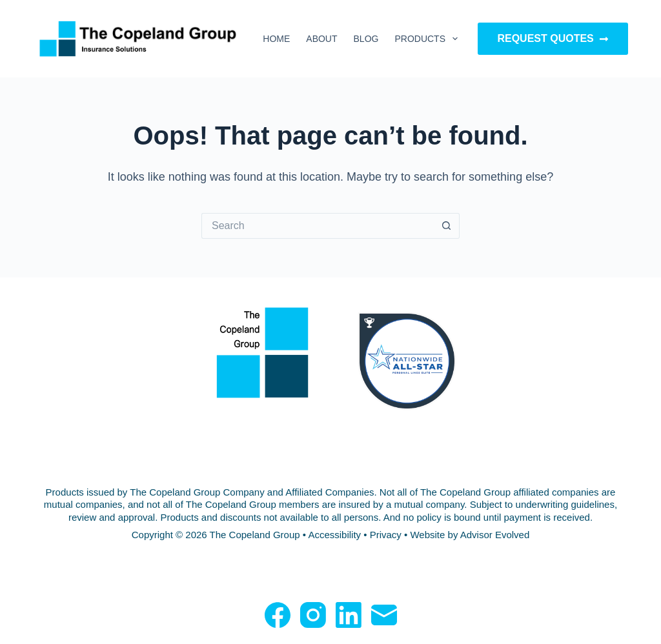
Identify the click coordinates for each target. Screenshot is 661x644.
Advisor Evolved (495, 535)
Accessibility (334, 535)
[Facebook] (278, 615)
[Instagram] (313, 615)
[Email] (384, 615)
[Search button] (447, 226)
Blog (366, 39)
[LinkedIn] (349, 615)
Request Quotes (553, 38)
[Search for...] (318, 226)
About (321, 39)
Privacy (386, 535)
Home (276, 39)
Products (428, 39)
